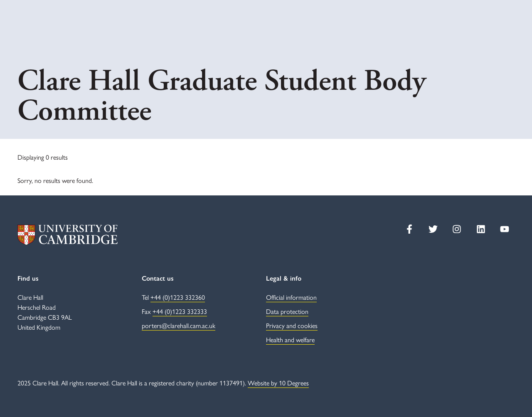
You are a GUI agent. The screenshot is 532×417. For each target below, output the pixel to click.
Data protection (287, 311)
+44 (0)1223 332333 (180, 311)
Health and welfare (290, 339)
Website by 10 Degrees (278, 383)
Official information (291, 297)
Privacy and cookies (292, 325)
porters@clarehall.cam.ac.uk (179, 325)
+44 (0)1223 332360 (178, 297)
